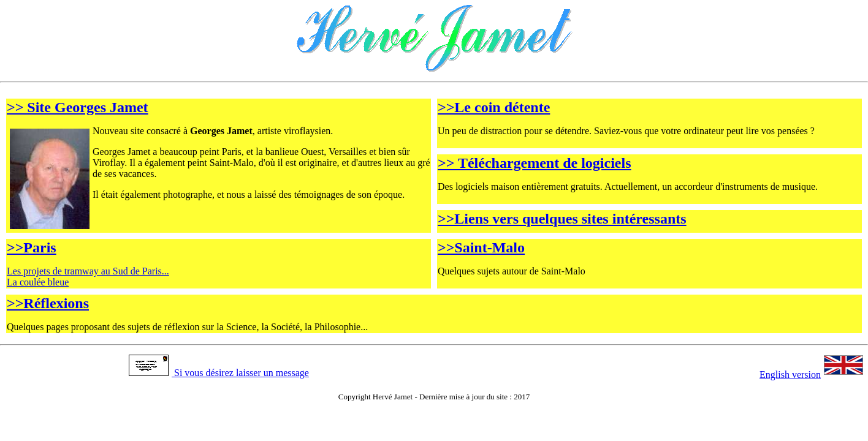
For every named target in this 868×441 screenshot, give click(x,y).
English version (811, 375)
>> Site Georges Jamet (78, 107)
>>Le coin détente (494, 107)
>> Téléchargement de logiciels (535, 163)
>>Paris (32, 247)
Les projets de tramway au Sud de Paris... (88, 271)
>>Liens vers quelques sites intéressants (562, 219)
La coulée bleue (38, 282)
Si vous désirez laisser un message (219, 373)
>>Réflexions (48, 303)
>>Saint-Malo (481, 247)
